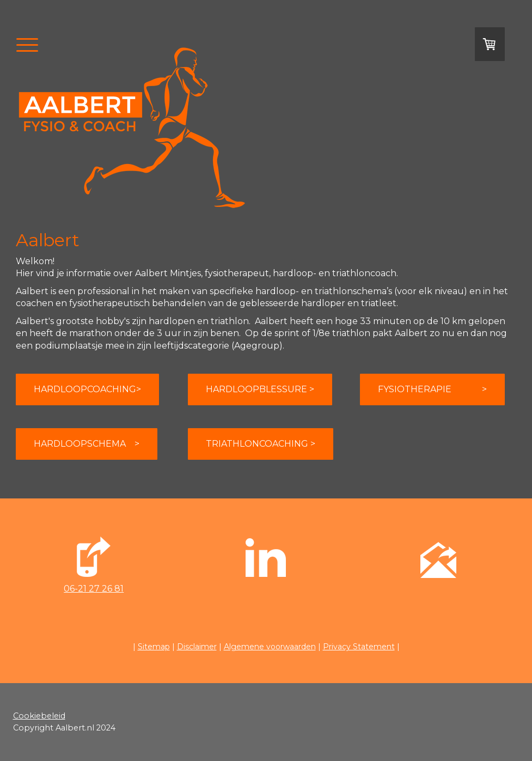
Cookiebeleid (39, 716)
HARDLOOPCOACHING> (87, 389)
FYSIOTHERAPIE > (432, 389)
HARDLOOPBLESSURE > (260, 389)
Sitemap (154, 647)
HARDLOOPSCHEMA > (87, 444)
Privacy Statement (359, 647)
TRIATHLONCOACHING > (261, 444)
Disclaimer (197, 647)
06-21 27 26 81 (94, 589)
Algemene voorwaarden (270, 647)
